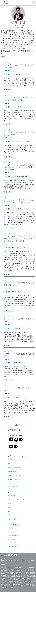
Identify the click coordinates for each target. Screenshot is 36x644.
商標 (2, 562)
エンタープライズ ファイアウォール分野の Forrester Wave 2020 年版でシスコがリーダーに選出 (19, 239)
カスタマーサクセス (13, 487)
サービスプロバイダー (14, 476)
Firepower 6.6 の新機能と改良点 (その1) (19, 389)
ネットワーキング (13, 460)
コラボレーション (13, 472)
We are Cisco (11, 539)
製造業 (9, 503)
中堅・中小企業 (12, 519)
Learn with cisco (12, 546)
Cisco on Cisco (12, 543)
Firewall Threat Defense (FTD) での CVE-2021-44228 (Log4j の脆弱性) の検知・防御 (19, 167)
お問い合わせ (4, 559)
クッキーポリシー (31, 560)
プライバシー (23, 560)
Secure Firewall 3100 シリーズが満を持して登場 (19, 134)
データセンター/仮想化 (14, 468)
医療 (9, 515)
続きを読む (9, 90)
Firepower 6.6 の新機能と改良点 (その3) (19, 320)
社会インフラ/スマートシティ (16, 500)
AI (8, 483)
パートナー (11, 528)
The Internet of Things (14, 479)
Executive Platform (13, 536)
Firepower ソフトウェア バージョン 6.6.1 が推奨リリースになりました (19, 201)
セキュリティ (8, 63)
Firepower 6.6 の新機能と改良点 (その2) (19, 355)
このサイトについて (21, 559)
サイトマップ (30, 559)
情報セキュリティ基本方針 (12, 560)
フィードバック (12, 559)
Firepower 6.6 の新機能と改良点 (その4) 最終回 (19, 284)
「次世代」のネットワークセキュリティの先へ (19, 66)
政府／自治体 (11, 496)
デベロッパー (11, 532)
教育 (9, 511)
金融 (9, 507)
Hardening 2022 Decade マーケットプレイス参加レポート (19, 99)
